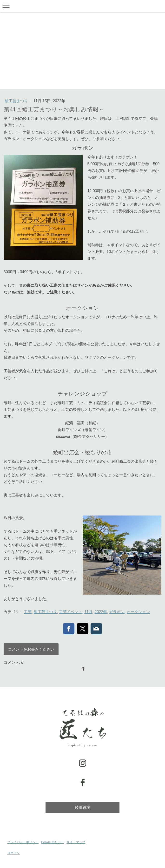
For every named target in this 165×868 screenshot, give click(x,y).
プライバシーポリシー (23, 842)
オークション (138, 612)
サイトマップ (76, 842)
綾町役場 (83, 807)
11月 (88, 612)
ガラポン (117, 612)
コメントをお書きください (31, 649)
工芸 (28, 612)
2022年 (101, 612)
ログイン (13, 853)
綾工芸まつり (17, 101)
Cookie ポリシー (52, 842)
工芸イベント (71, 612)
